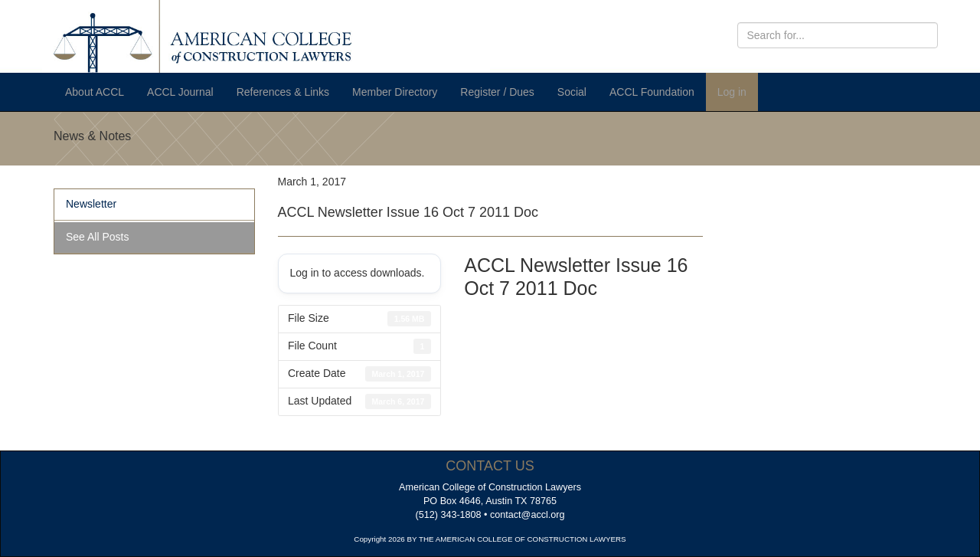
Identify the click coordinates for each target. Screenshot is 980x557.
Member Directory (395, 92)
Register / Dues (497, 92)
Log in (732, 92)
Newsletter (91, 204)
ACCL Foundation (652, 92)
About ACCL (95, 92)
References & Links (283, 92)
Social (572, 92)
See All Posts (98, 237)
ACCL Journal (180, 92)
